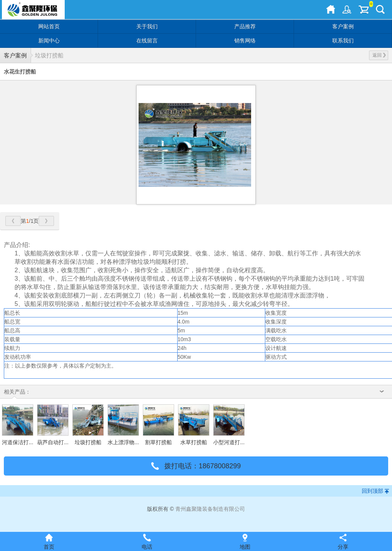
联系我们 (343, 41)
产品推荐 (245, 26)
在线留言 (147, 41)
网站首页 (49, 26)
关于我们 (147, 26)
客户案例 (343, 26)
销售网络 (245, 41)
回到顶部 (372, 491)
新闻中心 (49, 41)
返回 (379, 55)
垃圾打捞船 (49, 55)
